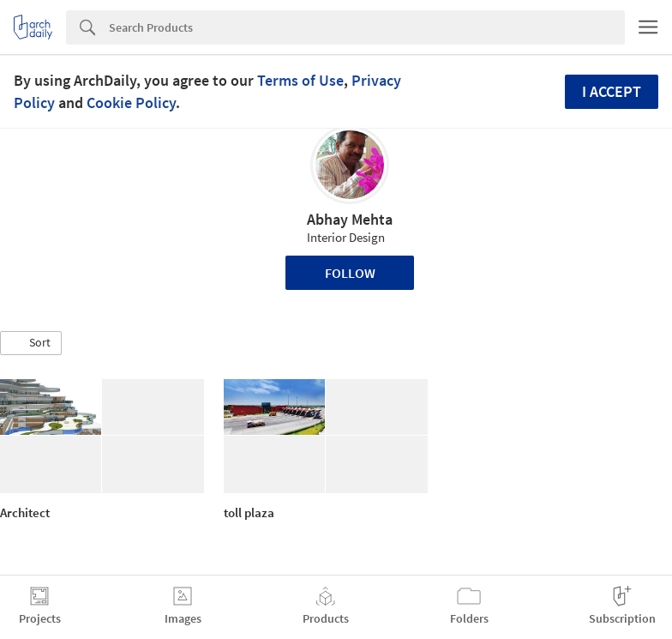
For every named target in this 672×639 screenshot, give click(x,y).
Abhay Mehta (350, 219)
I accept (612, 91)
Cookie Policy (131, 102)
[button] (31, 343)
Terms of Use (300, 80)
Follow (350, 273)
